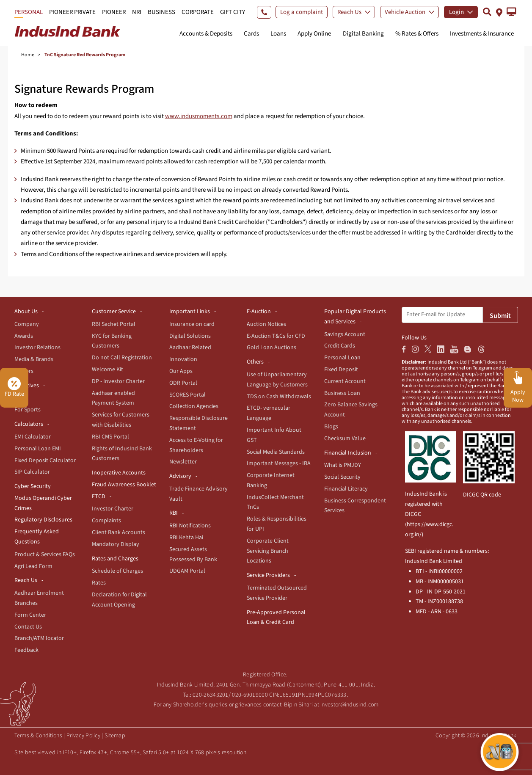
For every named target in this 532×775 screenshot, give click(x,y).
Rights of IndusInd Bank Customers (122, 454)
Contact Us (28, 627)
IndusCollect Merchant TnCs (275, 502)
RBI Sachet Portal (114, 324)
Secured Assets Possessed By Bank (193, 554)
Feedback (26, 650)
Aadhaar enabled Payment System (113, 398)
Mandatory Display (116, 544)
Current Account (345, 381)
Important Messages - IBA (279, 463)
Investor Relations (37, 348)
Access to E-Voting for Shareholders (196, 445)
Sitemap (115, 736)
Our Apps (181, 371)
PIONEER (114, 12)
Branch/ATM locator (39, 638)
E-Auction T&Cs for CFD (276, 336)
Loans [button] (278, 34)
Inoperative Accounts (119, 473)
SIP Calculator (32, 472)
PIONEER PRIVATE (72, 12)
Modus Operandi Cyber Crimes (43, 503)
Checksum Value (345, 439)
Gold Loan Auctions (272, 348)
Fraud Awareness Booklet (124, 485)
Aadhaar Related (190, 348)
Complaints (106, 521)
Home (28, 55)
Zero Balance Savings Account (351, 410)
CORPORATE (198, 12)
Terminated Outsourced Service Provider (277, 593)
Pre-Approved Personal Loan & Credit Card (276, 618)
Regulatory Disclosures (43, 520)
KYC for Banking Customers (112, 341)
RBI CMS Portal (110, 437)
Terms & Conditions (38, 736)
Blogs (331, 427)
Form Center (30, 615)
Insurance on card (192, 324)
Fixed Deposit (341, 370)
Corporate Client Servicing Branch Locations (268, 551)
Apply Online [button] (314, 34)
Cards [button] (251, 34)
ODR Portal (183, 383)
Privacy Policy (83, 736)
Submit (500, 316)
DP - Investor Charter (118, 381)
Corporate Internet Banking (271, 480)
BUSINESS (161, 12)
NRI (137, 12)
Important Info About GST (274, 435)
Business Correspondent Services (355, 506)
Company (27, 324)
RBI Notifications (190, 526)
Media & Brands (34, 359)
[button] (511, 12)
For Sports (28, 410)
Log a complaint (302, 12)
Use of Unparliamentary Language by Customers (277, 380)
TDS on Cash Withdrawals (279, 397)
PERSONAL (29, 12)
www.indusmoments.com (199, 116)
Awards (24, 336)
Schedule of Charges (117, 571)
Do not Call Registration (122, 358)
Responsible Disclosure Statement (198, 423)
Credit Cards (340, 346)
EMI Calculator (33, 437)
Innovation (183, 359)
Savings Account (345, 334)
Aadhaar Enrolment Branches (39, 598)
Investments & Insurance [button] (482, 34)
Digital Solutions (190, 336)
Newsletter (183, 462)
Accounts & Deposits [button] (206, 34)
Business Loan (342, 393)
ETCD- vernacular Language (269, 413)
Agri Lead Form (33, 566)
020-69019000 (250, 695)
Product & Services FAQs (45, 554)
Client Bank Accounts (119, 532)
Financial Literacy (346, 489)
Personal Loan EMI (38, 449)
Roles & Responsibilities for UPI (277, 524)
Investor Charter (113, 509)
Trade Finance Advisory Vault (198, 494)
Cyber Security (33, 486)
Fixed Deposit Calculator (45, 461)
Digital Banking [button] (363, 34)
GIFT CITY (233, 12)
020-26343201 (211, 695)
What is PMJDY (343, 465)
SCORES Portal (187, 395)
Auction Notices (266, 324)
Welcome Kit (108, 370)
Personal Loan (342, 358)
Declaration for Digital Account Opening (119, 600)
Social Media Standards (276, 452)
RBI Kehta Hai (186, 538)
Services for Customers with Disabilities (121, 420)
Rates (99, 583)
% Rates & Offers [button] (417, 34)
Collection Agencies (194, 406)
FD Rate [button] (14, 388)
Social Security (342, 477)
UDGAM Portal (187, 571)
